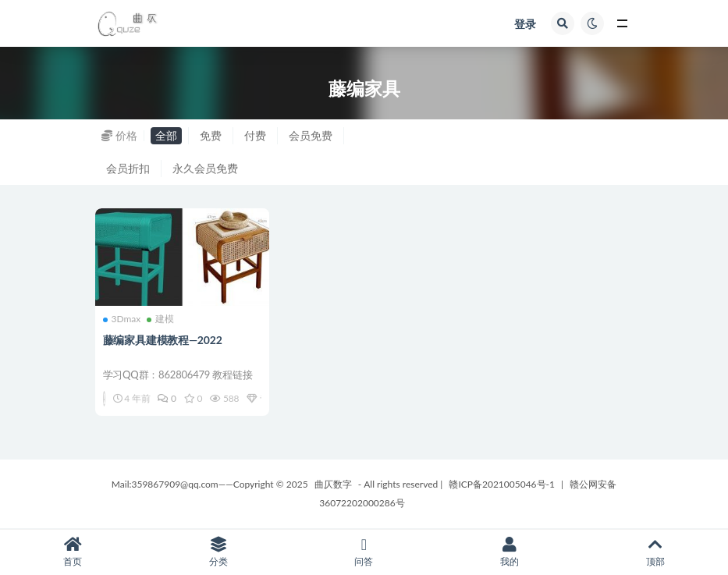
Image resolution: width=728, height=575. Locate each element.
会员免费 (311, 135)
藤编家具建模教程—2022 (163, 340)
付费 (255, 135)
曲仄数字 (333, 484)
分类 (219, 552)
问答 (364, 552)
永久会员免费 (205, 168)
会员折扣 (128, 168)
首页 (73, 552)
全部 (166, 135)
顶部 (655, 552)
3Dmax (122, 319)
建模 (160, 319)
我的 (510, 552)
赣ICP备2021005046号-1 (502, 484)
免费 (211, 135)
